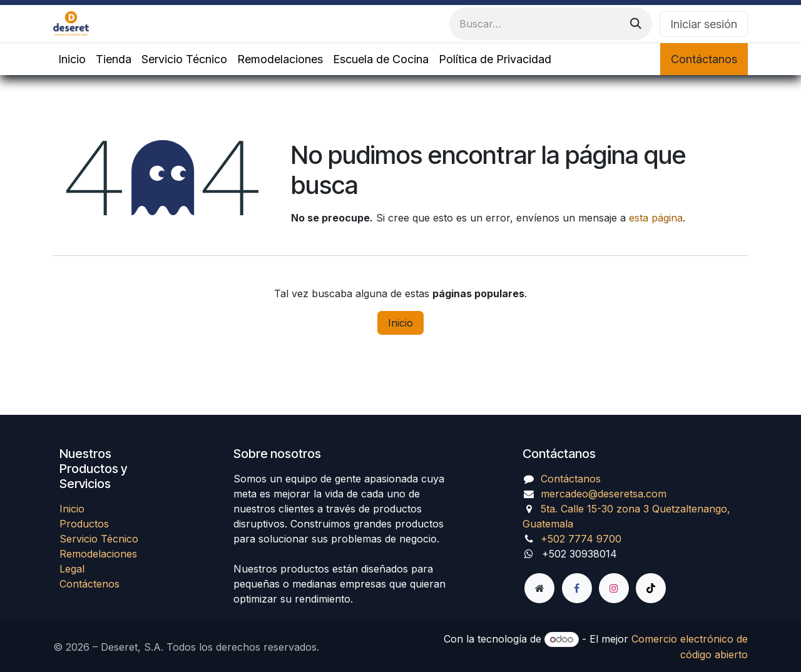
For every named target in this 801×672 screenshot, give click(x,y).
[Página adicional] (539, 588)
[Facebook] (577, 588)
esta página (656, 218)
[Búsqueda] (636, 24)
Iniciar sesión (704, 24)
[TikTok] (651, 588)
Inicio (400, 323)
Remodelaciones (98, 554)
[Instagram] (614, 588)
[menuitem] (72, 59)
